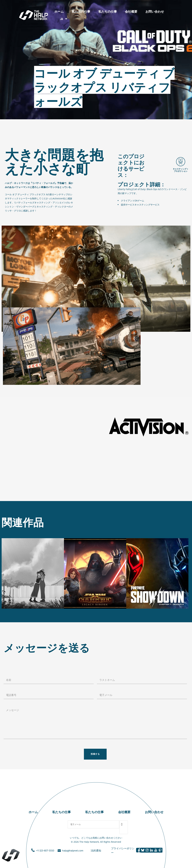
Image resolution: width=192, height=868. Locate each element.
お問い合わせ (155, 11)
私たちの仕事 (81, 11)
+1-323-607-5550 (45, 851)
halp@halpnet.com (73, 851)
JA (64, 19)
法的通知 (96, 851)
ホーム (59, 11)
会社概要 (131, 11)
